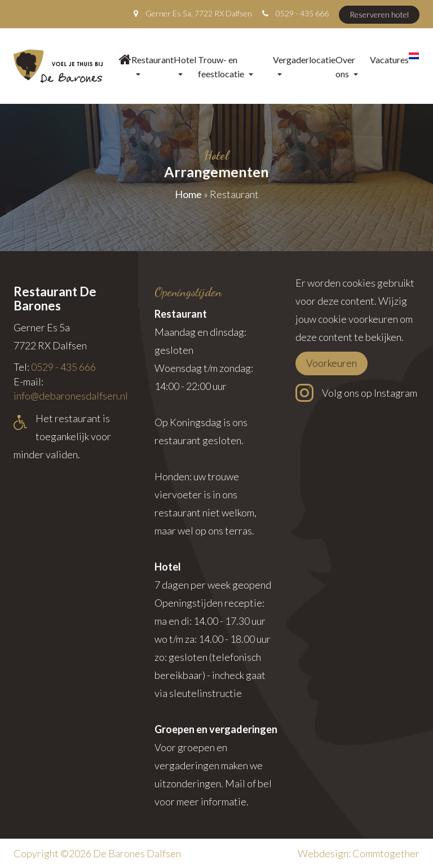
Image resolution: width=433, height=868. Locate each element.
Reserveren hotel (379, 14)
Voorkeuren (332, 363)
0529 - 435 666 (302, 13)
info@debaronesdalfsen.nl (71, 396)
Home (188, 194)
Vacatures (389, 60)
